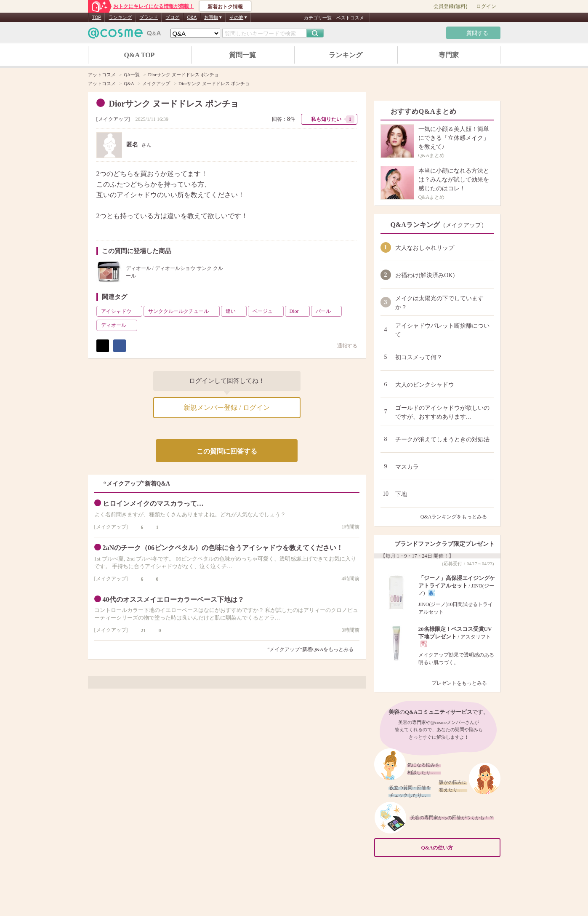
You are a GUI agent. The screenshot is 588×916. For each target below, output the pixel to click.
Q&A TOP (140, 55)
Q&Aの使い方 (458, 848)
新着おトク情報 (225, 7)
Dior (299, 311)
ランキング (120, 17)
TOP (97, 17)
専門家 (449, 55)
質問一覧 (242, 55)
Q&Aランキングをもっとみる (457, 517)
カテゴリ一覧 (318, 18)
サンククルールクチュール (183, 311)
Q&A (192, 17)
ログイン (486, 6)
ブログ (172, 17)
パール (328, 311)
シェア (120, 346)
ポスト (103, 346)
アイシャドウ (121, 311)
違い (235, 311)
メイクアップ (113, 119)
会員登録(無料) (450, 6)
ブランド (149, 17)
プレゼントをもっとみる (463, 683)
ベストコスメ (350, 18)
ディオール (118, 325)
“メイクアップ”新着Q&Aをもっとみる (310, 649)
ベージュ (267, 311)
